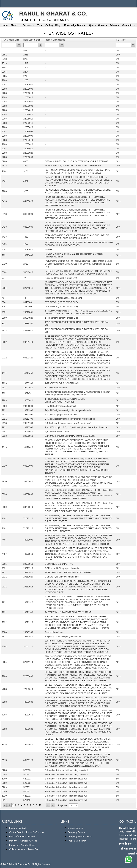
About (15, 25)
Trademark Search (77, 841)
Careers (102, 25)
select (76, 805)
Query (92, 25)
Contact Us (128, 25)
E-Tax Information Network (22, 836)
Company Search (76, 832)
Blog (58, 25)
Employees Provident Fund (22, 845)
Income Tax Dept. (18, 828)
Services (29, 25)
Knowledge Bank (75, 25)
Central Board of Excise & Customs (26, 832)
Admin (114, 25)
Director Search (75, 828)
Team (40, 25)
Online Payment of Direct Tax (24, 849)
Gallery (49, 25)
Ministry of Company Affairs (23, 841)
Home (5, 25)
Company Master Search (80, 836)
